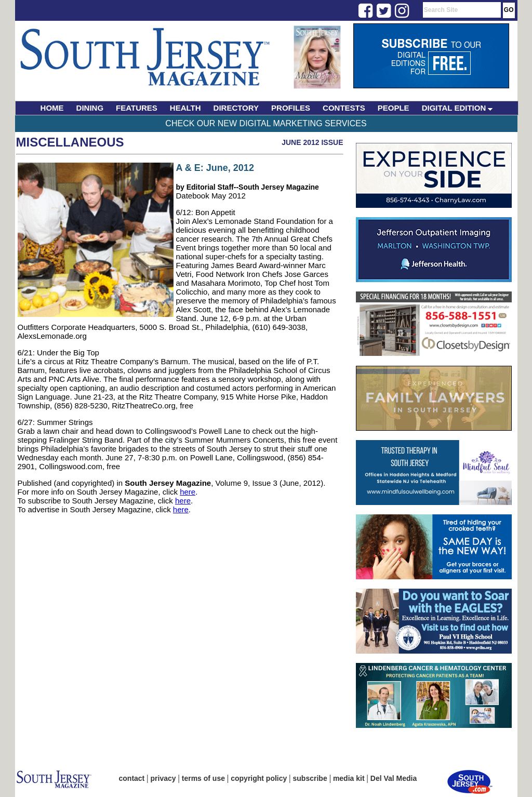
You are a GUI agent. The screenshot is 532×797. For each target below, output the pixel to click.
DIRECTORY (236, 108)
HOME (52, 108)
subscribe (310, 778)
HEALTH (185, 108)
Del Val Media (394, 778)
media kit (349, 778)
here (188, 492)
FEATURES (137, 108)
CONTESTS (344, 108)
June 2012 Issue (312, 142)
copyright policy (259, 778)
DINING (90, 108)
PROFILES (291, 108)
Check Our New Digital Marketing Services (266, 123)
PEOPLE (394, 108)
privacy (163, 778)
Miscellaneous (70, 142)
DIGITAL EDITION (457, 108)
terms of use (203, 778)
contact (132, 778)
